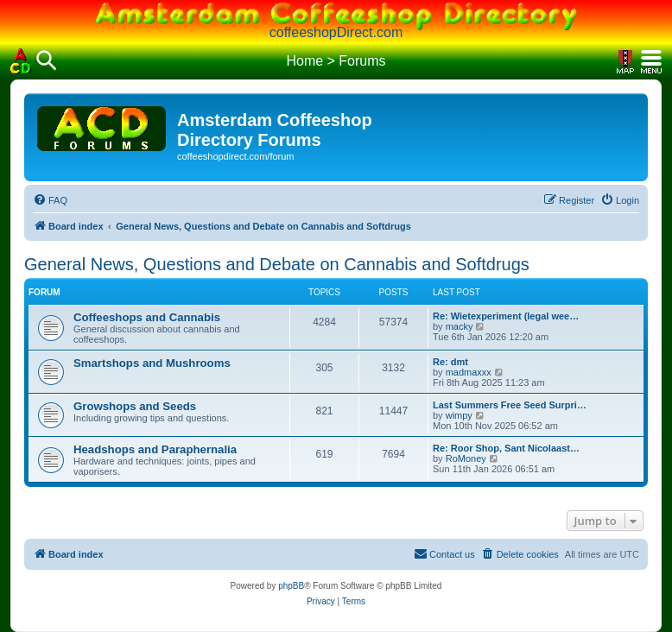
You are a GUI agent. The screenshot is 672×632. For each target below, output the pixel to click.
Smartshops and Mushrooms (152, 363)
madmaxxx (469, 372)
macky (460, 326)
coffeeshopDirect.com (336, 32)
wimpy (459, 415)
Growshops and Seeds (135, 406)
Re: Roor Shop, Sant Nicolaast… (506, 448)
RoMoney (466, 458)
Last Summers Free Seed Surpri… (510, 405)
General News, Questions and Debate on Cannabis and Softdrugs (277, 264)
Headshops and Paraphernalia (155, 449)
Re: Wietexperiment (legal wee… (506, 316)
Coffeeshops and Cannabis (147, 317)
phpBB (291, 586)
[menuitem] (50, 200)
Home (304, 61)
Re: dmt (450, 362)
